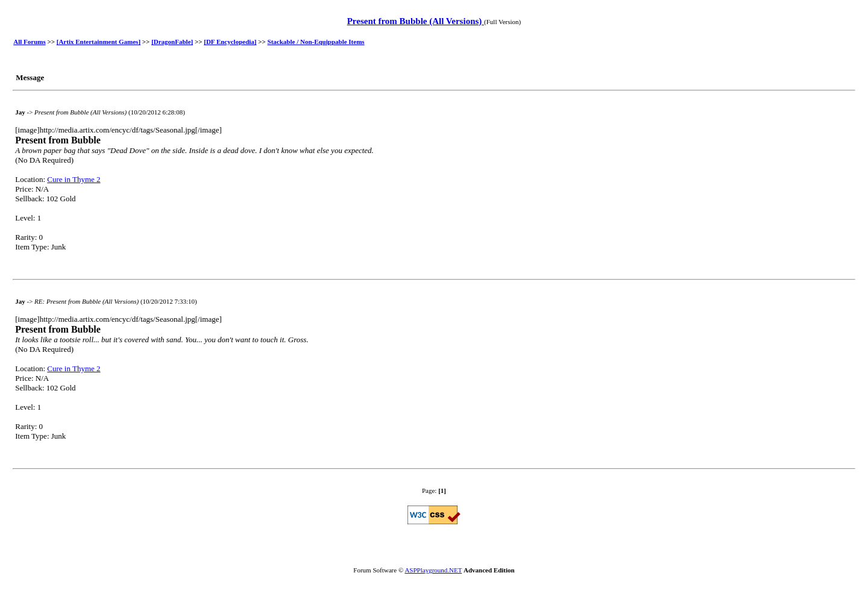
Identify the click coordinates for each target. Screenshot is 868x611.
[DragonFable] (172, 42)
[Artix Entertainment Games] (99, 42)
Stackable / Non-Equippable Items (316, 42)
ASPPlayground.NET (433, 570)
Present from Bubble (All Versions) (416, 21)
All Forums (29, 42)
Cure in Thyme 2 (74, 179)
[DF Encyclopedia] (230, 42)
